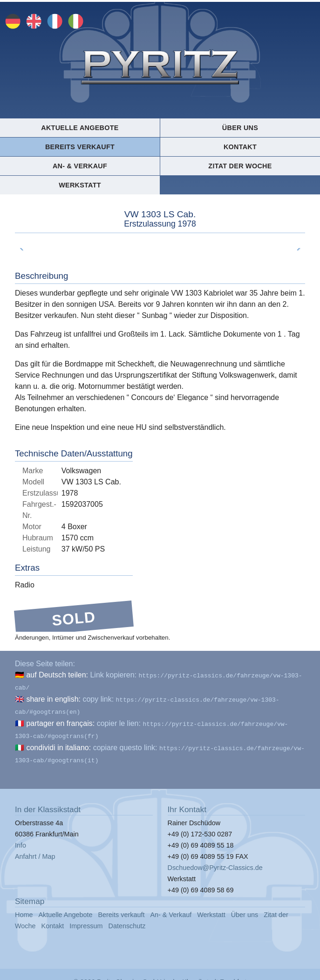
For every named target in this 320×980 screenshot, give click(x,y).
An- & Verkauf (80, 166)
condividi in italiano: (58, 742)
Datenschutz (127, 918)
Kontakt (240, 147)
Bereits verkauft (80, 147)
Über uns (240, 128)
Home (24, 907)
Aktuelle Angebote (80, 128)
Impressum (86, 918)
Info (20, 838)
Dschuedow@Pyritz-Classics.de (215, 860)
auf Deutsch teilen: (57, 675)
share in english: (53, 697)
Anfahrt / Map (35, 849)
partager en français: (60, 720)
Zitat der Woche (240, 166)
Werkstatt (80, 185)
